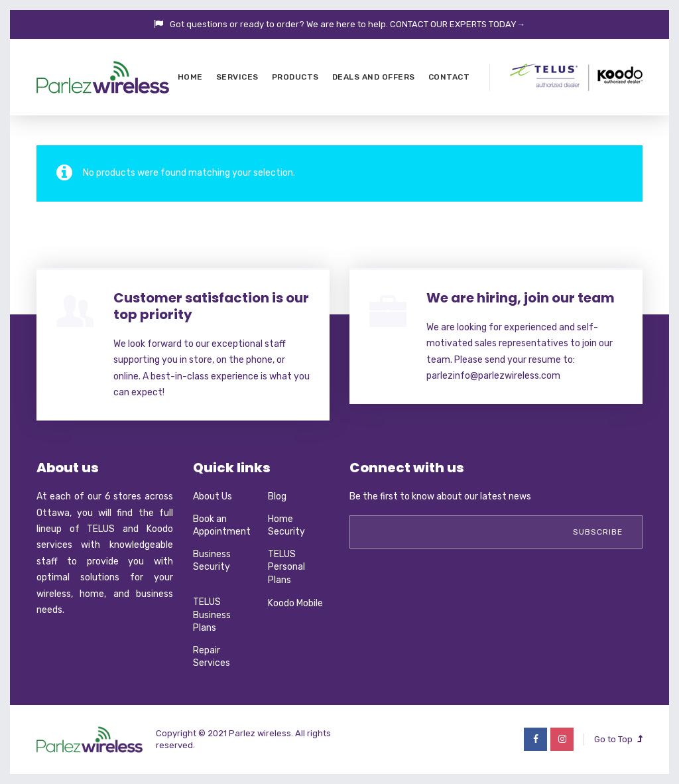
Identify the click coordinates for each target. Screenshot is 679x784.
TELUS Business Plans (212, 615)
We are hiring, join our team (521, 298)
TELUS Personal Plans (286, 567)
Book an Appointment (222, 526)
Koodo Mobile (295, 603)
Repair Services (212, 657)
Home (190, 77)
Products (295, 77)
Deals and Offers (374, 77)
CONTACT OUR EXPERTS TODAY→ (458, 24)
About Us (213, 496)
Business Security (212, 561)
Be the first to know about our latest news (440, 496)
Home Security (286, 526)
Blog (277, 496)
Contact (449, 77)
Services (237, 77)
